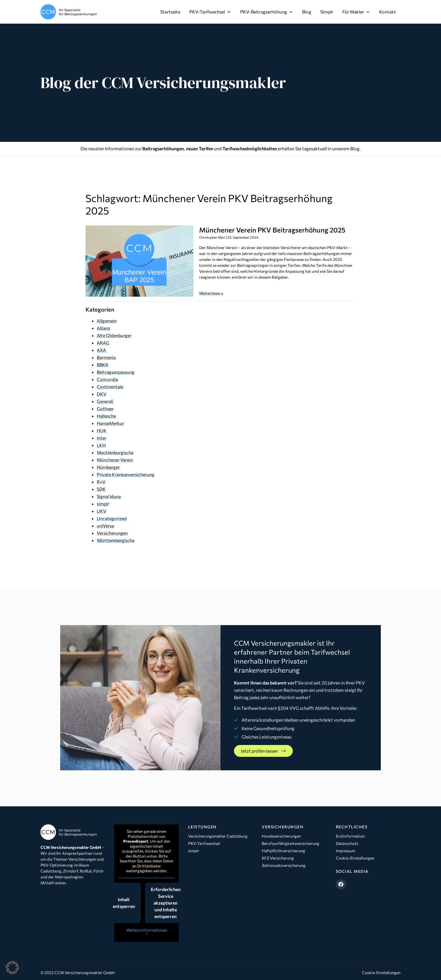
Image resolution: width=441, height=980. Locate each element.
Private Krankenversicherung (126, 474)
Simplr (327, 12)
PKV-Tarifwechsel (210, 12)
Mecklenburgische (115, 452)
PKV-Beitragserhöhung (267, 12)
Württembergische (116, 540)
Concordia (107, 379)
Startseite (170, 12)
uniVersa (105, 526)
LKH (101, 445)
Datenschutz (347, 843)
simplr (103, 504)
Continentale (110, 387)
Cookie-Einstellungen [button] (381, 973)
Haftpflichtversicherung (283, 851)
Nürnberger (108, 467)
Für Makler (356, 12)
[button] (12, 968)
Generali (105, 401)
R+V (101, 482)
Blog (307, 12)
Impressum (346, 851)
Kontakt (388, 12)
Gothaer (105, 409)
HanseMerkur (110, 423)
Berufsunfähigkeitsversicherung (291, 843)
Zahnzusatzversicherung (284, 865)
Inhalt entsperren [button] (124, 903)
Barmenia (106, 357)
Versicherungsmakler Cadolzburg (218, 836)
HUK (102, 430)
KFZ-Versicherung (278, 858)
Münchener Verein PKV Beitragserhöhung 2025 (272, 230)
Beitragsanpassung (116, 372)
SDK (101, 489)
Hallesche (106, 416)
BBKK (103, 365)
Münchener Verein (115, 460)
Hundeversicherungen (281, 836)
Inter (102, 438)
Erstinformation (350, 836)
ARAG (103, 343)
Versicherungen (112, 533)
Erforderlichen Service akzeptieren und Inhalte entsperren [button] (166, 903)
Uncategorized (112, 518)
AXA (101, 350)
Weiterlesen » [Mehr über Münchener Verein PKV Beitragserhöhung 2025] (211, 293)
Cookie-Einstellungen (355, 858)
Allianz (103, 328)
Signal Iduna (109, 496)
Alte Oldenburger (114, 335)
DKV (102, 394)
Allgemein (107, 321)
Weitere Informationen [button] (147, 930)
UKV (102, 511)
